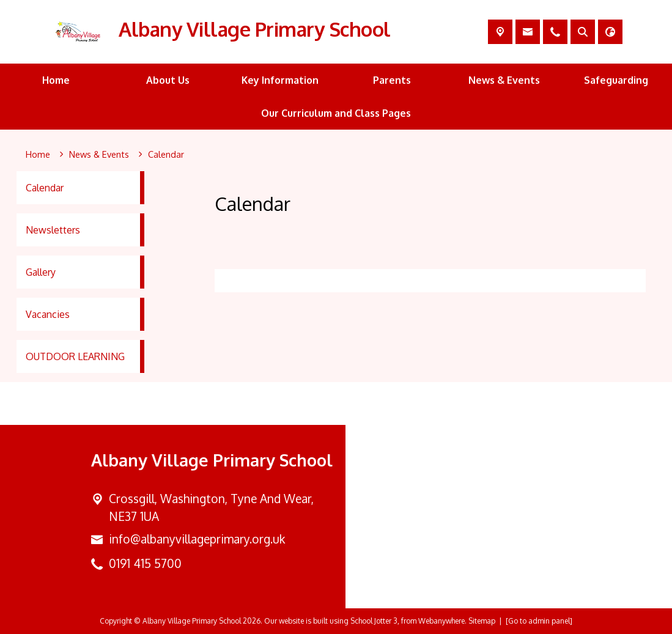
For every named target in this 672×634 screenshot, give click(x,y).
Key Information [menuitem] (280, 80)
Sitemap (482, 621)
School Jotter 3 (374, 621)
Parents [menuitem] (392, 80)
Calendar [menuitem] (45, 188)
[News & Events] (99, 155)
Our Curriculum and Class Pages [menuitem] (336, 113)
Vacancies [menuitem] (48, 314)
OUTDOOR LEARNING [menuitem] (75, 356)
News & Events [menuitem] (504, 80)
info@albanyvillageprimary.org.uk (197, 539)
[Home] (38, 155)
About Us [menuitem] (168, 80)
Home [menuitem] (56, 80)
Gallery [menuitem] (41, 272)
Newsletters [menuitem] (53, 230)
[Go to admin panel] (539, 621)
